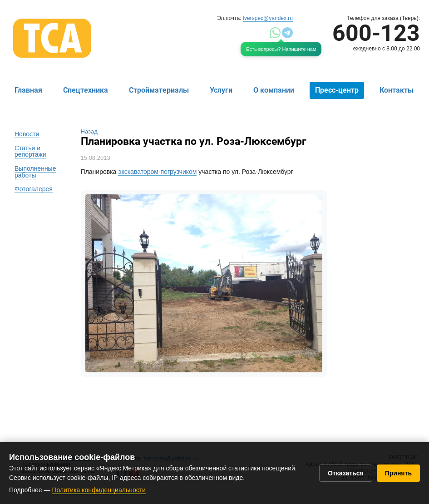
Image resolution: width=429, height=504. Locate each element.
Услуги (221, 90)
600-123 (376, 33)
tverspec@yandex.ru (268, 18)
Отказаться (346, 473)
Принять (398, 473)
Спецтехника (86, 90)
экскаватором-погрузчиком (157, 172)
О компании (274, 90)
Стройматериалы (159, 90)
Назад (89, 131)
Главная (28, 90)
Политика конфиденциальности (99, 490)
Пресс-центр (337, 90)
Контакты (397, 90)
